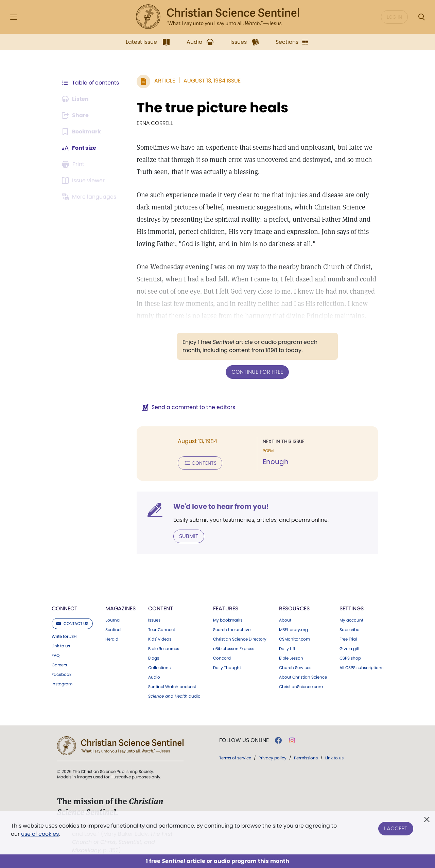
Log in (394, 17)
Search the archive (232, 630)
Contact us (72, 623)
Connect (65, 608)
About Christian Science (303, 677)
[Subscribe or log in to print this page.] (74, 164)
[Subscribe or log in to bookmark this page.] (81, 132)
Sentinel (113, 630)
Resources (294, 608)
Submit (189, 536)
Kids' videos (160, 639)
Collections (159, 668)
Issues (154, 620)
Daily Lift (287, 649)
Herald (112, 639)
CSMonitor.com (294, 639)
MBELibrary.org (293, 630)
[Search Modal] (421, 17)
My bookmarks (228, 620)
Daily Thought (227, 668)
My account (351, 620)
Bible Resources (164, 649)
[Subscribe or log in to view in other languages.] (90, 197)
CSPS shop (350, 658)
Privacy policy (273, 758)
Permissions (306, 758)
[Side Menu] (14, 17)
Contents (200, 463)
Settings (352, 608)
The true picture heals (212, 108)
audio (174, 696)
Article (165, 81)
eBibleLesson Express (234, 649)
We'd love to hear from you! (221, 506)
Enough (276, 462)
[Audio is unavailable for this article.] (76, 99)
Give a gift (350, 649)
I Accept (396, 828)
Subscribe (349, 630)
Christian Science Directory (240, 639)
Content (161, 608)
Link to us (61, 646)
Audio (154, 677)
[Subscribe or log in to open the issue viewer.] (84, 181)
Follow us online (244, 740)
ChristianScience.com (301, 687)
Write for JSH (64, 636)
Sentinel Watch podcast (172, 687)
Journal (113, 620)
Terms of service (235, 758)
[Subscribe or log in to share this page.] (76, 115)
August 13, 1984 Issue (212, 81)
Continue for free (257, 372)
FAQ (56, 655)
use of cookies (40, 834)
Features (226, 608)
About (285, 620)
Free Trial (348, 639)
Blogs (154, 658)
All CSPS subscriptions (361, 668)
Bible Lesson (291, 658)
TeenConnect (162, 630)
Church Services (295, 668)
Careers (59, 665)
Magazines (120, 608)
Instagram (62, 684)
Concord (222, 658)
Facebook (62, 675)
